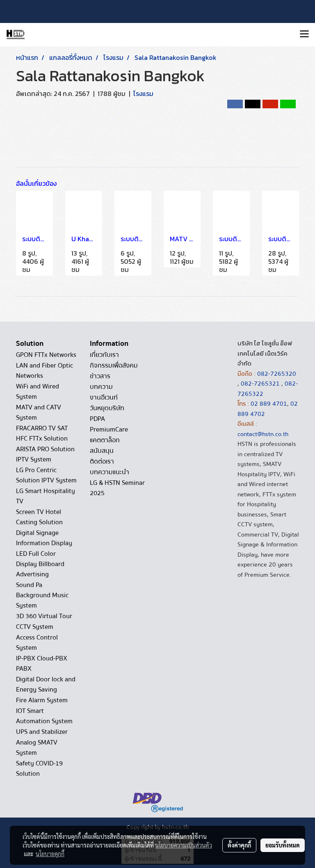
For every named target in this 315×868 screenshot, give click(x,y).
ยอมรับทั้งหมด (283, 845)
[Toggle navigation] (304, 34)
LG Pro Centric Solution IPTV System (46, 475)
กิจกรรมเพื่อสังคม (114, 365)
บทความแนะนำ (110, 472)
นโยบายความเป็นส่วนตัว (184, 845)
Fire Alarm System (42, 700)
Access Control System (37, 643)
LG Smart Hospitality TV (46, 496)
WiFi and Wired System (38, 392)
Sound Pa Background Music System (42, 595)
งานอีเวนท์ (104, 397)
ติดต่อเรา (102, 461)
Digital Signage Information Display (44, 538)
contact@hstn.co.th (263, 434)
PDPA (97, 419)
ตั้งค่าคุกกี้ (239, 845)
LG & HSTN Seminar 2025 (117, 488)
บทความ (101, 387)
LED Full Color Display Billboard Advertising (40, 564)
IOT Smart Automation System (44, 716)
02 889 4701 (269, 404)
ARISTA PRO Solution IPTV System (45, 454)
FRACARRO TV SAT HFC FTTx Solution (42, 433)
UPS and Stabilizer (42, 732)
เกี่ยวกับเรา (104, 355)
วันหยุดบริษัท (107, 408)
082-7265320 (277, 374)
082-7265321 (260, 384)
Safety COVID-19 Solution (39, 769)
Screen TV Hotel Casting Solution (39, 517)
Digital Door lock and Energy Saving (46, 684)
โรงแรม (143, 94)
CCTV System (35, 627)
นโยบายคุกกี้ (50, 854)
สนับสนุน (102, 451)
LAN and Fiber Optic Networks (45, 371)
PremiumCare (109, 429)
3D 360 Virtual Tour (44, 616)
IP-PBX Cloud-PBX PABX (42, 664)
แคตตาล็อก (105, 440)
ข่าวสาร (100, 376)
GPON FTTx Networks (46, 355)
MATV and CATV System (39, 412)
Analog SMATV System (37, 748)
